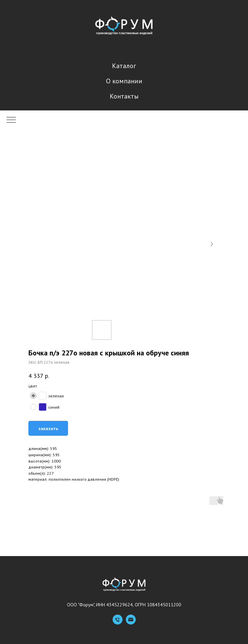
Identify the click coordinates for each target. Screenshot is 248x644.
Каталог (124, 66)
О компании (124, 81)
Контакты (124, 96)
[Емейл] (131, 623)
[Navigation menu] (11, 120)
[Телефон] (118, 623)
